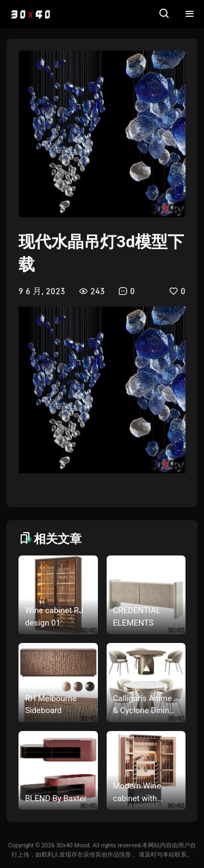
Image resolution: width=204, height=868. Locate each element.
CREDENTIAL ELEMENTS (137, 617)
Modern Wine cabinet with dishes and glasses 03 (137, 793)
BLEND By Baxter (56, 798)
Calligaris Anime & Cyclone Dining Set (144, 705)
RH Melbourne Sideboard (51, 705)
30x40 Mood (73, 845)
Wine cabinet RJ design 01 (54, 617)
